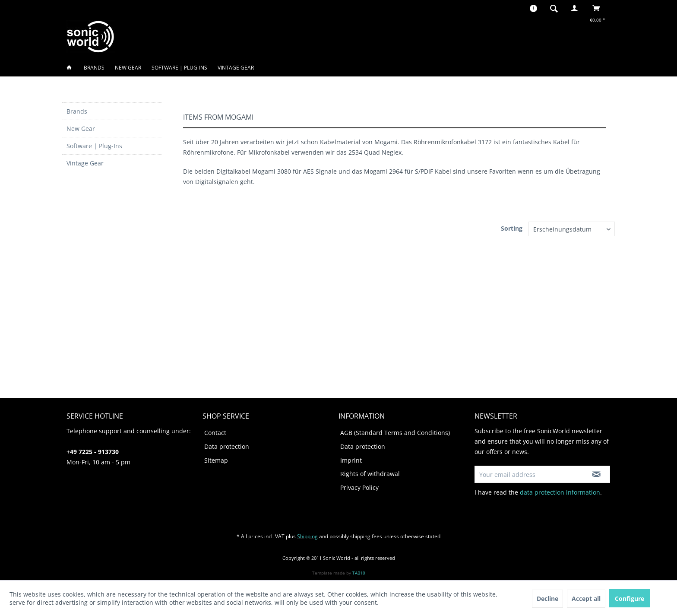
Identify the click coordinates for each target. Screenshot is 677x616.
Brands (77, 111)
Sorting (512, 228)
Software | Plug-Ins (94, 146)
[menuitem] (557, 8)
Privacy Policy (359, 487)
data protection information (560, 492)
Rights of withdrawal (370, 474)
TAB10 (359, 573)
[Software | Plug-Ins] (179, 68)
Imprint (351, 460)
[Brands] (94, 68)
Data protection (227, 446)
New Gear (81, 129)
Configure (630, 599)
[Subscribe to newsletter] (596, 474)
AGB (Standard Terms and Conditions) (395, 433)
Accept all (586, 599)
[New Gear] (128, 68)
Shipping (307, 536)
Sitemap (216, 460)
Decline (547, 599)
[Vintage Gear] (236, 68)
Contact (215, 433)
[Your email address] (529, 474)
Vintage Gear (85, 163)
